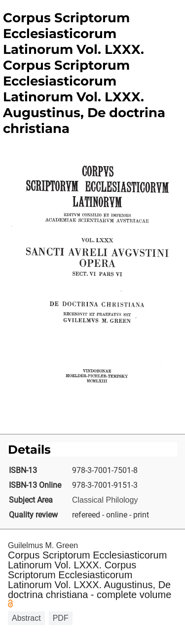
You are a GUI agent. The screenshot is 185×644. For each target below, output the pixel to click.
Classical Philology (105, 500)
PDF (61, 618)
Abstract (26, 618)
